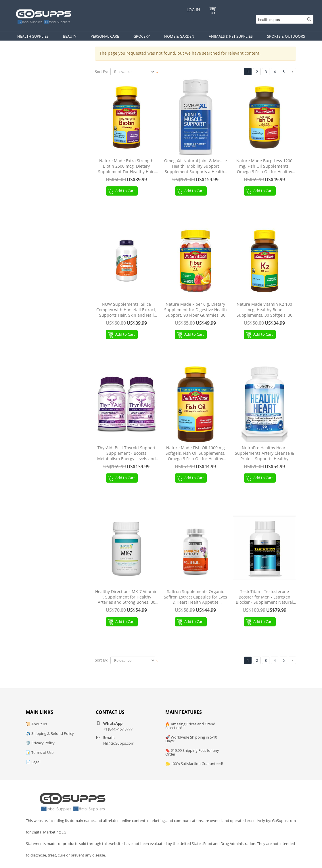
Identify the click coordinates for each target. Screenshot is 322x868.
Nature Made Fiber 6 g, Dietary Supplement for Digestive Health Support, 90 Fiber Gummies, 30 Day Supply (195, 310)
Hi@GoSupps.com (119, 743)
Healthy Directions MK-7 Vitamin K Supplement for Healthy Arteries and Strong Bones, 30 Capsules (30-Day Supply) (126, 597)
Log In (193, 10)
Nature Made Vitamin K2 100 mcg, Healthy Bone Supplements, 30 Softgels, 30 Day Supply (264, 310)
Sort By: (101, 72)
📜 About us (36, 724)
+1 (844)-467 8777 (118, 729)
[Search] (283, 19)
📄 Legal (33, 762)
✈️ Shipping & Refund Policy (50, 733)
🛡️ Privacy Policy (40, 743)
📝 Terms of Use (40, 752)
